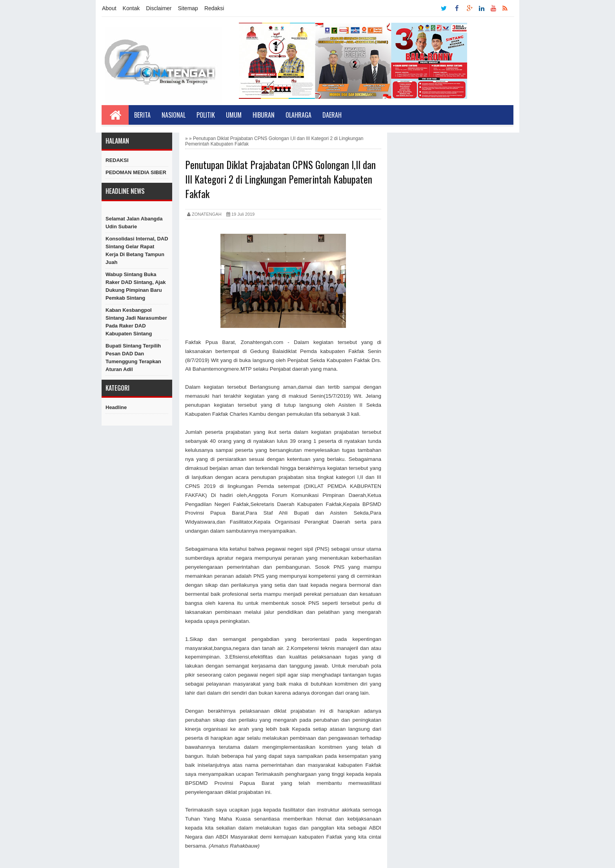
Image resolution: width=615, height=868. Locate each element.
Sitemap (188, 8)
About (109, 8)
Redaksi (214, 8)
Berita (142, 115)
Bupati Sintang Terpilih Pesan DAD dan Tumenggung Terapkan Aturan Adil (133, 358)
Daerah (332, 115)
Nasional (174, 115)
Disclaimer (159, 8)
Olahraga (298, 115)
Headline (116, 407)
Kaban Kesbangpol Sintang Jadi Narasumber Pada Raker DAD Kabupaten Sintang (136, 322)
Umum (234, 115)
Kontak (131, 8)
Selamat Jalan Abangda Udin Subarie (134, 223)
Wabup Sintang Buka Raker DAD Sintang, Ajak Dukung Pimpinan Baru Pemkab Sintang (136, 286)
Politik (206, 115)
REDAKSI (117, 160)
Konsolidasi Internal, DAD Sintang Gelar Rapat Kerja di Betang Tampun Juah (137, 250)
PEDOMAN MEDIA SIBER (136, 172)
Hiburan (264, 115)
